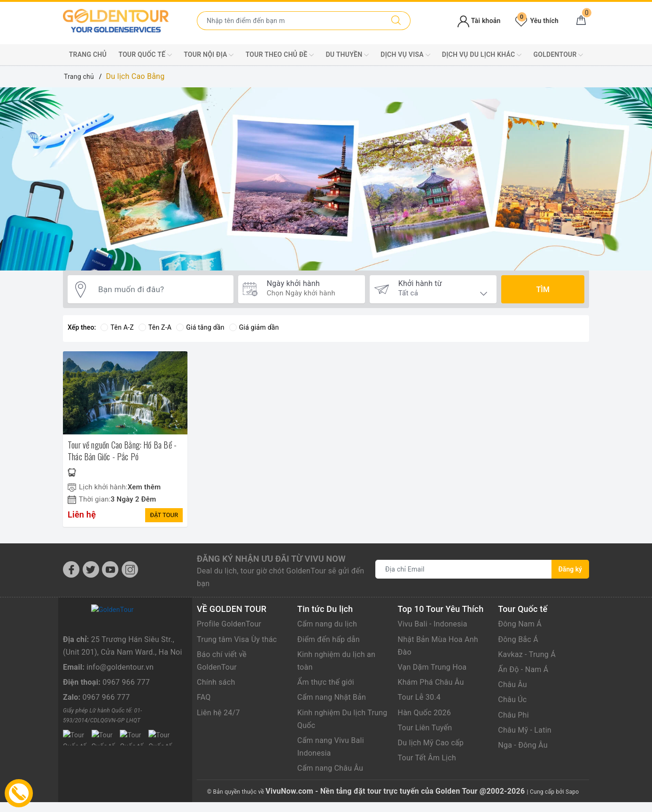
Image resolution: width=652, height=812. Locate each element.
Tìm (543, 290)
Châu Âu (512, 684)
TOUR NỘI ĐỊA (209, 55)
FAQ (204, 697)
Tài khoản (479, 21)
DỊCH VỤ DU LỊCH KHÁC (482, 55)
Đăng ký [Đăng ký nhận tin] (570, 569)
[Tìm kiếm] (396, 21)
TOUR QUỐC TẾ (145, 55)
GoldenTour (559, 55)
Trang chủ (88, 54)
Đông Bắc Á (518, 639)
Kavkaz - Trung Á (527, 654)
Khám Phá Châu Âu (431, 682)
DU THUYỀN (348, 55)
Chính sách (216, 682)
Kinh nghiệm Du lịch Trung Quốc (342, 719)
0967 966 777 (126, 729)
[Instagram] (130, 569)
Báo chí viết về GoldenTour (222, 661)
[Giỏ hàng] (581, 21)
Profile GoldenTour (229, 624)
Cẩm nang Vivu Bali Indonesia (331, 747)
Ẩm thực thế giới (326, 682)
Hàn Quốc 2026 (424, 713)
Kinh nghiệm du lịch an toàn (336, 661)
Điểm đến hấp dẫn (329, 639)
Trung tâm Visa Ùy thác (237, 639)
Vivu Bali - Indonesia (433, 624)
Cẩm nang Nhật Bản (332, 697)
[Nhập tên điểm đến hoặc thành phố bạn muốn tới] (290, 21)
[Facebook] (71, 569)
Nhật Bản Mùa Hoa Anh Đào (438, 646)
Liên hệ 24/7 (218, 713)
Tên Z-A (155, 327)
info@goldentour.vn (120, 714)
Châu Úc (512, 700)
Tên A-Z (117, 327)
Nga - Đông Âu (523, 745)
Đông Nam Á (520, 624)
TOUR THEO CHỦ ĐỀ (280, 55)
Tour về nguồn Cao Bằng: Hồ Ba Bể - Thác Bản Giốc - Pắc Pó (122, 451)
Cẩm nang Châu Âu (330, 768)
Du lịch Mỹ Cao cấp (431, 743)
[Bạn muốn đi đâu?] (161, 290)
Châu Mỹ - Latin (525, 730)
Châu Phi (513, 715)
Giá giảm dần (254, 327)
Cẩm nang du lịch (327, 624)
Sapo (572, 792)
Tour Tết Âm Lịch (427, 758)
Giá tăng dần (200, 327)
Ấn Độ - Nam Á (523, 669)
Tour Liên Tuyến (425, 728)
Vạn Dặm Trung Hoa (432, 667)
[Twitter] (91, 569)
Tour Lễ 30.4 (419, 697)
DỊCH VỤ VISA (405, 55)
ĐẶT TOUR (164, 515)
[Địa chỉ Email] (464, 569)
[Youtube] (110, 569)
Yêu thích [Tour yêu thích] (537, 21)
